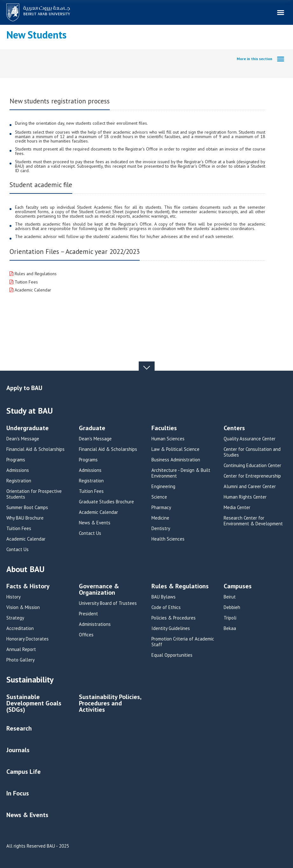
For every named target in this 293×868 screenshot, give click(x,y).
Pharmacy (161, 507)
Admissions (18, 470)
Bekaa (230, 628)
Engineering (163, 486)
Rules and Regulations (35, 274)
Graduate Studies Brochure (106, 502)
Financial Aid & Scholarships (35, 449)
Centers (234, 428)
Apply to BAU (24, 388)
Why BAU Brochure (25, 518)
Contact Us (17, 549)
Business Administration (176, 460)
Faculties (164, 428)
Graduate (92, 428)
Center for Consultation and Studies (252, 452)
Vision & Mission (23, 607)
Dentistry (161, 528)
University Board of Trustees (108, 603)
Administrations (95, 624)
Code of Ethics (166, 607)
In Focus (18, 793)
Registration (19, 481)
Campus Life (24, 772)
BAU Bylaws (164, 597)
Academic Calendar (32, 290)
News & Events (95, 523)
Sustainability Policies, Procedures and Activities (110, 704)
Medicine (160, 518)
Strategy (15, 618)
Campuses (238, 587)
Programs (16, 460)
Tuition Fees (26, 282)
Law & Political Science (175, 449)
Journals (18, 750)
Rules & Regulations (180, 587)
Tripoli (230, 618)
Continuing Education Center (252, 465)
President (88, 614)
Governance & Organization (99, 590)
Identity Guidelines (171, 628)
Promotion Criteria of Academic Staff (183, 642)
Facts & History (28, 587)
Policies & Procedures (174, 618)
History (14, 597)
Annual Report (21, 649)
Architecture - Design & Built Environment (181, 473)
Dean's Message (23, 439)
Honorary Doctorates (28, 639)
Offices (86, 635)
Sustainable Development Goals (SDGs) (34, 704)
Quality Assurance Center (250, 439)
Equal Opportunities (172, 655)
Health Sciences (168, 539)
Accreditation (20, 628)
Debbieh (232, 607)
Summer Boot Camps (27, 507)
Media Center (237, 507)
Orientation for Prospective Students (34, 494)
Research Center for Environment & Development (253, 521)
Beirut (230, 597)
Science (159, 497)
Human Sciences (168, 439)
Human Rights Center (245, 497)
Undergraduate (28, 428)
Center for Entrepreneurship (252, 476)
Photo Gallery (21, 660)
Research (19, 728)
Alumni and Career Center (250, 486)
